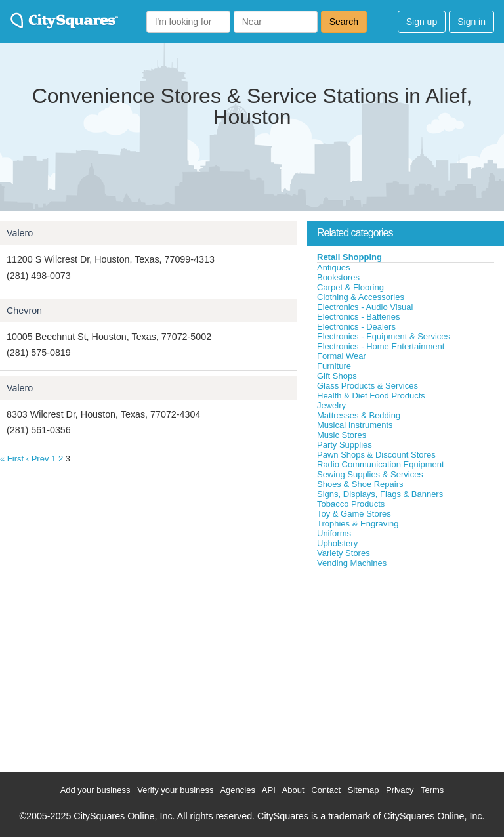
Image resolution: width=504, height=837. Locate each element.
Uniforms (334, 533)
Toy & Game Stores (354, 514)
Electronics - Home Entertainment (381, 346)
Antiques (334, 268)
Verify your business (175, 790)
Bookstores (338, 277)
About (293, 790)
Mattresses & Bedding (359, 415)
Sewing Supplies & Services (370, 474)
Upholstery (337, 543)
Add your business (95, 790)
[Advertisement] (406, 667)
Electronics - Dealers (356, 327)
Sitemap (364, 790)
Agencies (237, 790)
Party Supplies (345, 445)
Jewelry (331, 405)
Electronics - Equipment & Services (384, 336)
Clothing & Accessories (361, 297)
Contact (326, 790)
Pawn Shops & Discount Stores (376, 455)
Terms (432, 790)
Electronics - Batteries (358, 317)
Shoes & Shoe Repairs (360, 484)
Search (344, 22)
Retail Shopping (349, 257)
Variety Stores (344, 553)
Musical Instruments (355, 425)
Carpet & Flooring (350, 287)
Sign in (472, 22)
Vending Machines (352, 563)
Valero (20, 233)
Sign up (422, 22)
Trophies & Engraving (358, 524)
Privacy (400, 790)
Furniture (334, 366)
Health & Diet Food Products (371, 396)
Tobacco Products (351, 504)
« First (12, 459)
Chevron (24, 311)
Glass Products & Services (367, 386)
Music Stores (342, 435)
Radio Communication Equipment (381, 464)
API (269, 790)
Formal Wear (342, 356)
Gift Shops (337, 376)
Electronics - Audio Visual (365, 307)
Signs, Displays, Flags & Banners (380, 494)
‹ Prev (38, 459)
